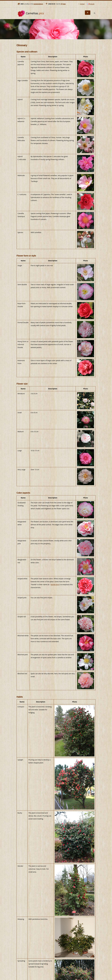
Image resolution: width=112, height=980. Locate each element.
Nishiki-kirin (55, 585)
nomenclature (38, 4)
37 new (63, 4)
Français (91, 4)
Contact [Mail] (81, 4)
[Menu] (88, 13)
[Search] (95, 13)
